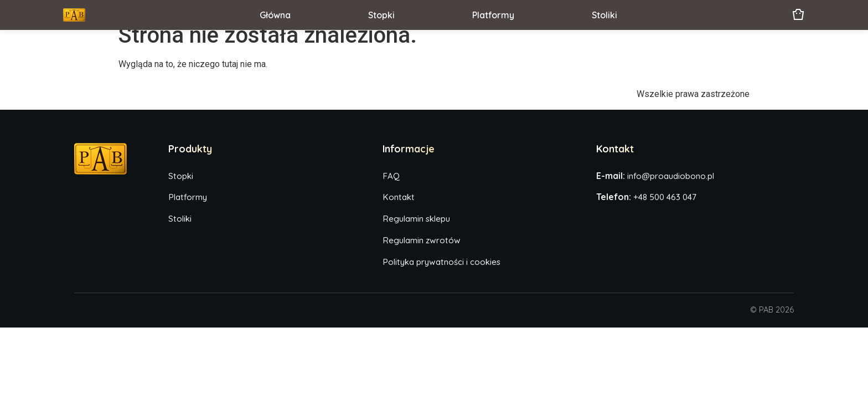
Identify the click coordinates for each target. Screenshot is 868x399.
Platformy (493, 15)
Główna (275, 15)
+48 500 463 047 (665, 197)
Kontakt (399, 197)
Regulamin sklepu (416, 219)
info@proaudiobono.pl (671, 176)
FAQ (391, 176)
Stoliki (604, 15)
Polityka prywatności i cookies (441, 262)
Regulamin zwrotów (422, 240)
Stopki (381, 15)
